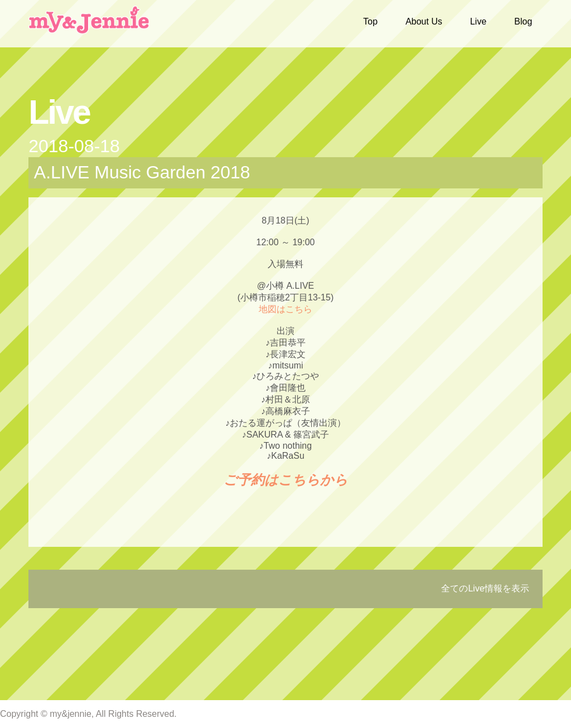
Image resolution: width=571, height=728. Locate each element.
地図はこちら (285, 309)
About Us (424, 21)
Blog (523, 21)
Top (370, 21)
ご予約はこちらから (286, 480)
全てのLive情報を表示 (485, 588)
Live (478, 21)
